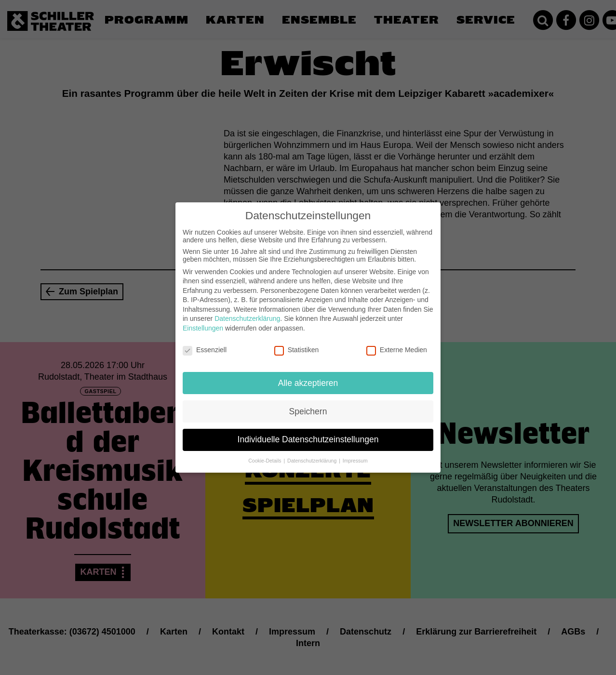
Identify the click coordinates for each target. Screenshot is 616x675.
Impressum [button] (355, 450)
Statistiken (297, 339)
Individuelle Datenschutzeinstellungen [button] (308, 429)
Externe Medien (397, 339)
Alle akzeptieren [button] (308, 372)
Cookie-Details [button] (265, 450)
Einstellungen (203, 318)
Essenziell (205, 339)
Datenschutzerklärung (247, 308)
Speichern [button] (308, 400)
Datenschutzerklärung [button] (313, 450)
